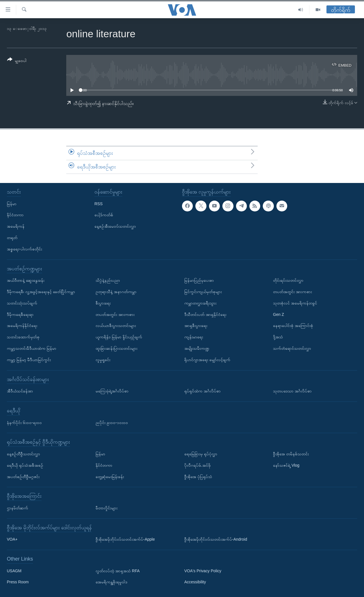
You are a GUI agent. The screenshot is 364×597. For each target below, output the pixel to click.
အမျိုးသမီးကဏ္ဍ (197, 348)
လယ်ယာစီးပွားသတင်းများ (116, 326)
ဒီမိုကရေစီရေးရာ (20, 314)
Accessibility (195, 582)
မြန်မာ (12, 203)
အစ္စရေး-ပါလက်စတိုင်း (24, 249)
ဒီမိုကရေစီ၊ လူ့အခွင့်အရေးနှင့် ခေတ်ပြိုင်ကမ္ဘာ (41, 292)
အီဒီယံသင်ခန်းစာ (20, 391)
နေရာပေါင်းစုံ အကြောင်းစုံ (293, 326)
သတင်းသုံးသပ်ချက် (22, 303)
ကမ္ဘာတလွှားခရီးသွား (200, 303)
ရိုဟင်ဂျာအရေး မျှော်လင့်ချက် (207, 359)
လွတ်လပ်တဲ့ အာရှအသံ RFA (118, 571)
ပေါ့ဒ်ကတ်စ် (104, 215)
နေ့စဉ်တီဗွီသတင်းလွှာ (23, 454)
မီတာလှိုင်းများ (106, 508)
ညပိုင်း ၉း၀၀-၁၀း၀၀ (112, 422)
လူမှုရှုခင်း (103, 359)
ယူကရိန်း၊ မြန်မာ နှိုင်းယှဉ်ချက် (119, 337)
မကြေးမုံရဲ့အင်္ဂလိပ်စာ (112, 391)
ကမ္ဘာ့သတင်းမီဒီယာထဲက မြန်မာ (32, 348)
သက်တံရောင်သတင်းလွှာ (292, 348)
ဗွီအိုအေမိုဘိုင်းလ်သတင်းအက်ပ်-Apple (125, 539)
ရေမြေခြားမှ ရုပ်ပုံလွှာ (201, 454)
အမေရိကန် (16, 226)
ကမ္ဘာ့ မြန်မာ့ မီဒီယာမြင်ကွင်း (29, 359)
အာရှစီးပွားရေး (196, 326)
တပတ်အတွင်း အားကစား (115, 314)
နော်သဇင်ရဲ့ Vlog (286, 465)
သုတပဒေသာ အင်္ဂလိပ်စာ (292, 391)
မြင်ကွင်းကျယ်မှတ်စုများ (203, 292)
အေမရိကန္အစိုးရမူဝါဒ (111, 582)
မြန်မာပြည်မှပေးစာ (199, 280)
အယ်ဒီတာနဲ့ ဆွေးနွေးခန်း (26, 280)
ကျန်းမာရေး (194, 337)
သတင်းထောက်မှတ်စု (23, 337)
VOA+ (12, 539)
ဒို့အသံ (278, 337)
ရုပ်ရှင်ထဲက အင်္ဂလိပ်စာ (202, 391)
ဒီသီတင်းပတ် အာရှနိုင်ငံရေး (205, 314)
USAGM (14, 571)
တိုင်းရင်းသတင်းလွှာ (288, 280)
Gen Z (279, 314)
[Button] (17, 61)
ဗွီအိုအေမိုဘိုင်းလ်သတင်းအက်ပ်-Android (216, 539)
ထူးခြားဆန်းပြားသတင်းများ (116, 348)
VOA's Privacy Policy (203, 571)
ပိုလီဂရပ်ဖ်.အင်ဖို (197, 465)
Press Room (18, 582)
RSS (99, 203)
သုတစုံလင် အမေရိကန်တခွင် (295, 303)
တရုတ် (12, 238)
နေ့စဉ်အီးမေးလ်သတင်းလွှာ (115, 226)
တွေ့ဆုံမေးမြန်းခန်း (110, 476)
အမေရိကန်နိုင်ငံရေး (22, 326)
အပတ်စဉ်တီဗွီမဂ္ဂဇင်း (23, 476)
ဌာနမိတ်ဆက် (17, 508)
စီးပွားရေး (103, 303)
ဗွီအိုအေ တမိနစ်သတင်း (291, 454)
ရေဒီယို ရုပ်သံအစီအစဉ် (25, 465)
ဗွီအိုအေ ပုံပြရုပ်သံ (198, 476)
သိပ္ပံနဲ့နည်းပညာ (108, 280)
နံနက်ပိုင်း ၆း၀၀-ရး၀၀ (24, 422)
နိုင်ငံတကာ (15, 215)
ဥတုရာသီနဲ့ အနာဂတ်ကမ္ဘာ (116, 292)
